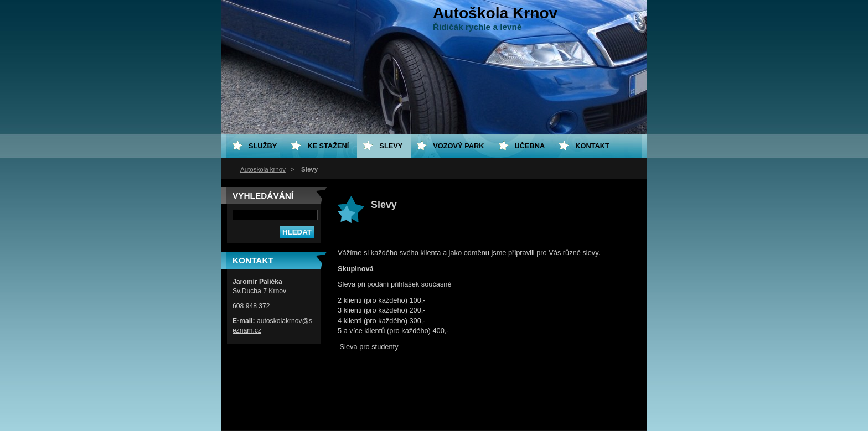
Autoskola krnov (263, 169)
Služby (263, 146)
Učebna (530, 146)
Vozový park (458, 146)
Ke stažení (328, 146)
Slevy (391, 146)
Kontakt (592, 146)
